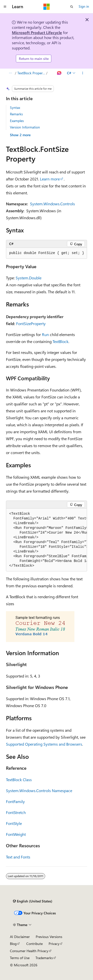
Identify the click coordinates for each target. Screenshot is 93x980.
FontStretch (16, 812)
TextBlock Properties (31, 73)
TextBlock (61, 341)
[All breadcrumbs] (10, 73)
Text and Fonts (18, 857)
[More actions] (83, 73)
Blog (13, 944)
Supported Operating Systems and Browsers (44, 744)
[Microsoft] (47, 7)
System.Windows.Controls (52, 204)
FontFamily (15, 801)
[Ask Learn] (59, 73)
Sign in (84, 6)
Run (45, 334)
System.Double (29, 278)
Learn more (50, 179)
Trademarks (44, 958)
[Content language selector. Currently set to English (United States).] (33, 901)
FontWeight (16, 834)
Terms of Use (20, 958)
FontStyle (14, 823)
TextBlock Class (19, 780)
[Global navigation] (5, 7)
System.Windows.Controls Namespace (39, 790)
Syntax (15, 107)
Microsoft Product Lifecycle (37, 32)
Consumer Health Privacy (29, 951)
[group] (46, 540)
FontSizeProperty (31, 323)
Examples (17, 121)
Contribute (34, 944)
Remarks (16, 114)
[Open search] (72, 7)
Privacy (54, 944)
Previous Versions (49, 937)
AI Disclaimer (20, 937)
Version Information (25, 127)
